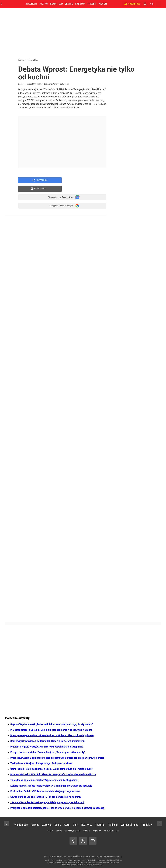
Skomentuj (87, 181)
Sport (58, 825)
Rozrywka (83, 4)
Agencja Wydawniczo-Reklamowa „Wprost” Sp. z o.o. (78, 856)
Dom (63, 4)
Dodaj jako (58, 199)
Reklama (87, 831)
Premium (105, 4)
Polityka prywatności (111, 831)
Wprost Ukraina (130, 825)
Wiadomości (34, 4)
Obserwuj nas (58, 190)
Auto (67, 825)
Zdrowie (72, 4)
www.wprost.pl (87, 865)
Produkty (147, 825)
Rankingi (113, 825)
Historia (100, 825)
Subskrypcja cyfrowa (72, 831)
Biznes (56, 4)
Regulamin (97, 831)
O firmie (50, 831)
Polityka (46, 4)
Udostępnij (42, 181)
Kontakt (59, 831)
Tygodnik (94, 4)
